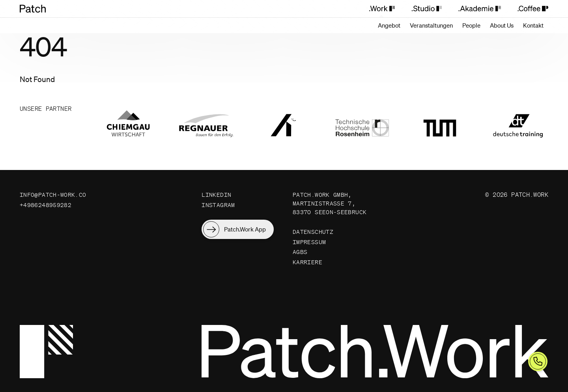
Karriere (307, 274)
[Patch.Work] (382, 9)
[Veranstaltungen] (431, 25)
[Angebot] (389, 25)
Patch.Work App (245, 230)
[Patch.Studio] (426, 9)
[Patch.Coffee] (529, 9)
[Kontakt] (533, 25)
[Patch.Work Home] (37, 9)
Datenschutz (313, 242)
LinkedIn (216, 195)
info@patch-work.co (53, 195)
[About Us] (502, 25)
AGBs (300, 263)
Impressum (309, 253)
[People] (471, 25)
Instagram (218, 205)
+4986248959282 (46, 205)
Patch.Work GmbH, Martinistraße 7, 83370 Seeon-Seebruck (322, 208)
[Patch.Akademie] (479, 9)
